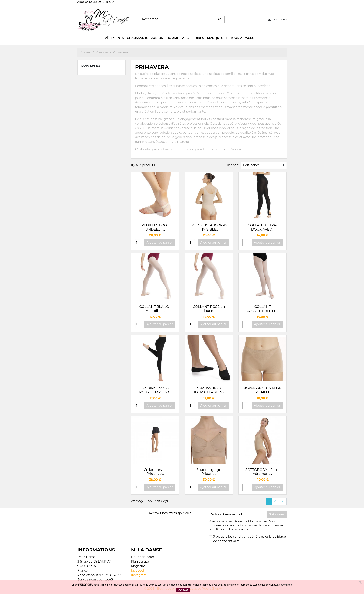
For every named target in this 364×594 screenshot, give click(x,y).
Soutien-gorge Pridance (209, 472)
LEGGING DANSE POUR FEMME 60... (155, 390)
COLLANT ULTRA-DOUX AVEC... (262, 227)
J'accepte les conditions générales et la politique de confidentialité (249, 539)
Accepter (183, 590)
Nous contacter (143, 557)
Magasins (138, 566)
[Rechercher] (182, 19)
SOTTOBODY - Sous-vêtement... (263, 472)
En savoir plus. (285, 585)
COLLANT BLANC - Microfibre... (155, 309)
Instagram (139, 575)
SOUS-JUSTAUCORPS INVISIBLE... (209, 227)
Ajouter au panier (160, 243)
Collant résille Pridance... (155, 472)
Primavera (91, 66)
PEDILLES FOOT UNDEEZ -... (155, 227)
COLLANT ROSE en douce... (209, 309)
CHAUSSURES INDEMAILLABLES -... (209, 390)
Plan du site (140, 561)
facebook (138, 571)
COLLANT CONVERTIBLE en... (263, 309)
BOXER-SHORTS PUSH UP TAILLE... (263, 390)
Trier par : (232, 165)
